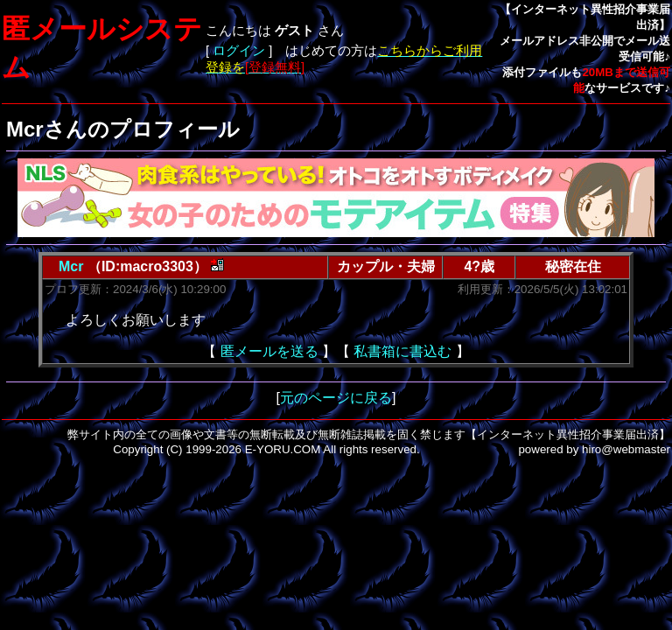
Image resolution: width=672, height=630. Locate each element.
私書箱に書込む (402, 351)
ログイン (239, 51)
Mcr (71, 266)
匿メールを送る (269, 351)
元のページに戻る (336, 398)
